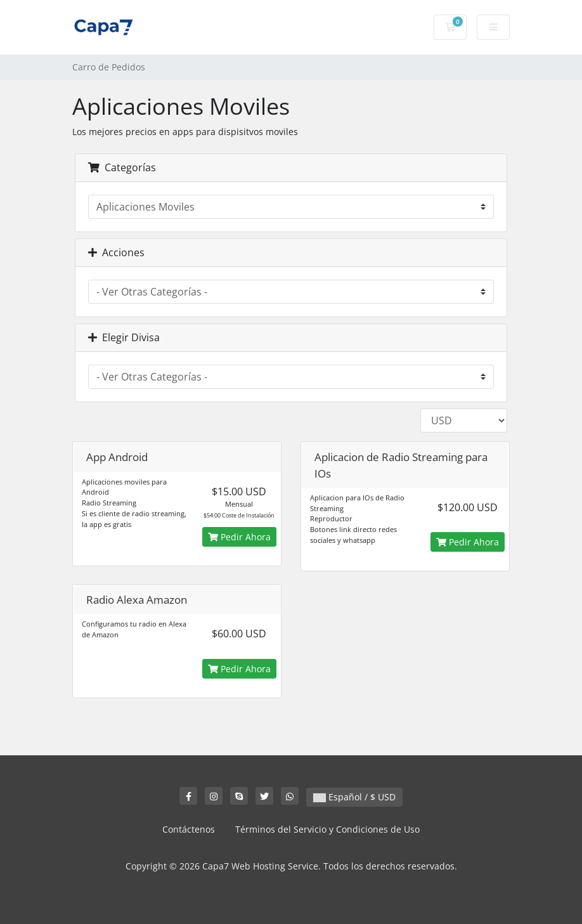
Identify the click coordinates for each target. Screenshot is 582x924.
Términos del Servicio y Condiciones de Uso (327, 829)
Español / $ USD (354, 797)
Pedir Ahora (239, 537)
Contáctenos (189, 829)
